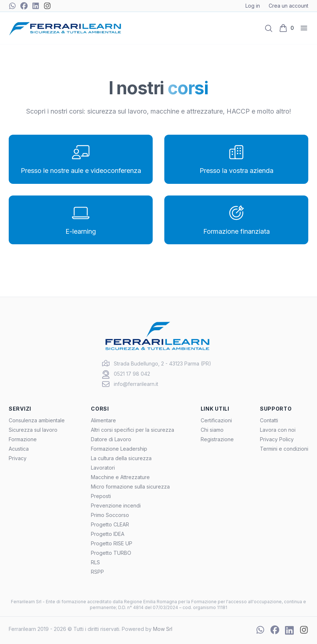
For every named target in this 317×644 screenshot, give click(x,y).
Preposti (101, 496)
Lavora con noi (278, 430)
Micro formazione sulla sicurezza (130, 487)
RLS (95, 562)
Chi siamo (212, 430)
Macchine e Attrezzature (120, 477)
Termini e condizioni (284, 449)
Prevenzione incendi (116, 505)
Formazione (23, 439)
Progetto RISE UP (112, 543)
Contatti (269, 420)
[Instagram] (47, 6)
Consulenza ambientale (37, 420)
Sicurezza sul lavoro (33, 430)
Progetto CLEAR (110, 524)
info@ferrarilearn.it (136, 384)
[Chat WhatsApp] (12, 6)
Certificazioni (216, 420)
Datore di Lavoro (111, 439)
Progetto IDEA (108, 534)
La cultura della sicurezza (121, 458)
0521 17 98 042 (132, 374)
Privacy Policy (277, 439)
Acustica (19, 449)
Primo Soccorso (110, 515)
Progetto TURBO (111, 553)
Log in (253, 6)
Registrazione (217, 439)
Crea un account (288, 6)
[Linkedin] (36, 6)
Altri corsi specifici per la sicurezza (133, 430)
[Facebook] (24, 6)
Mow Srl (163, 629)
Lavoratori (103, 468)
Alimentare (103, 420)
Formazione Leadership (119, 449)
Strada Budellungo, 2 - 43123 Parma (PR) (162, 364)
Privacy (18, 458)
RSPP (97, 572)
